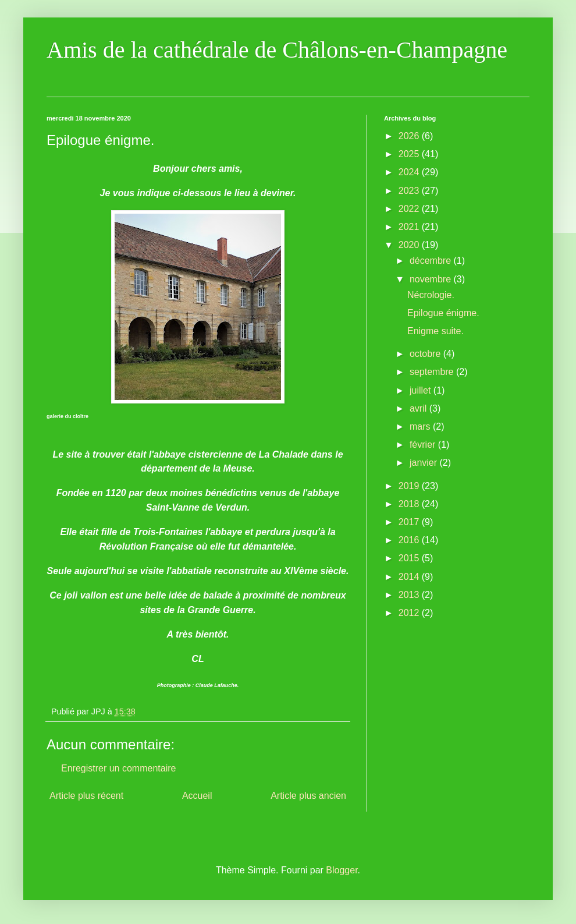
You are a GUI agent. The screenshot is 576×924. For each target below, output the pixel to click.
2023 (410, 191)
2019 (410, 486)
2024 (410, 172)
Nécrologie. (431, 295)
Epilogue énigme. (443, 313)
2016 (410, 540)
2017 (410, 522)
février (424, 445)
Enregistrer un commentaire (118, 768)
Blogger (342, 870)
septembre (433, 372)
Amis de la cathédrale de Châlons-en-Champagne (277, 50)
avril (419, 408)
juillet (422, 390)
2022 (410, 209)
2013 (410, 595)
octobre (426, 354)
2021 (410, 227)
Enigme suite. (435, 331)
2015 (410, 558)
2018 (410, 504)
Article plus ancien (308, 796)
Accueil (197, 796)
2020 (410, 245)
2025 (410, 154)
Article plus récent (86, 796)
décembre (432, 261)
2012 (410, 613)
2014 (410, 577)
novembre (432, 279)
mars (421, 426)
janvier (425, 463)
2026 (410, 136)
